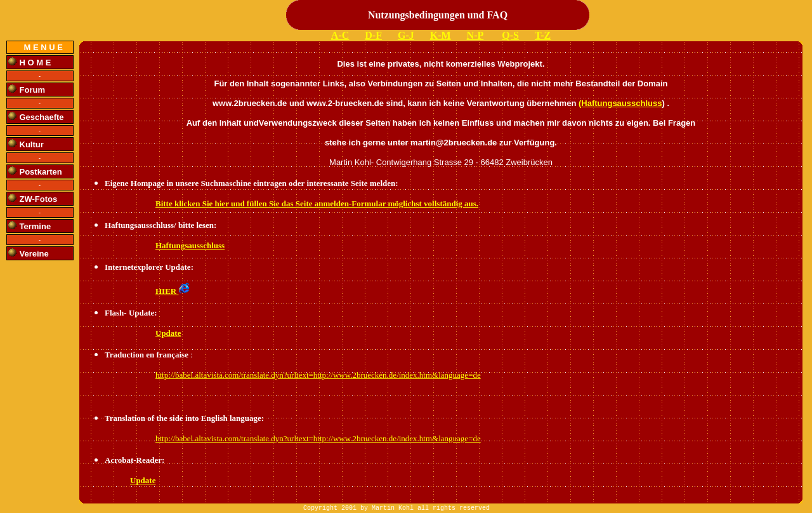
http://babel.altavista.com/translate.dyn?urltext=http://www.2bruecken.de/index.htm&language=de (318, 375)
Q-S (510, 35)
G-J (406, 35)
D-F (373, 35)
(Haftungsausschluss (620, 103)
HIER (173, 291)
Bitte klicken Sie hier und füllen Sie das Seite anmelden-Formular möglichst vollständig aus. (317, 203)
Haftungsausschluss (190, 245)
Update (168, 333)
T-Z (543, 35)
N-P (475, 35)
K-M (441, 35)
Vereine (34, 254)
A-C (340, 35)
